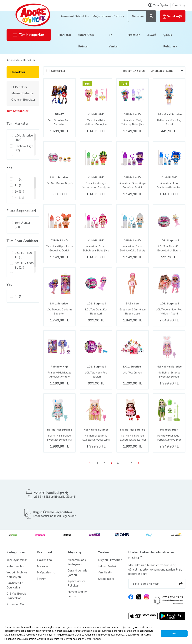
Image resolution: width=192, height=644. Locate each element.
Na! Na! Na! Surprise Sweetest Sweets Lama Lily (96, 438)
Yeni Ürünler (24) (22, 225)
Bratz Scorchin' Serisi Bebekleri (59, 123)
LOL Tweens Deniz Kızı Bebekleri (60, 312)
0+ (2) (19, 179)
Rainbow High (60, 367)
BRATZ (59, 114)
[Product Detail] (87, 85)
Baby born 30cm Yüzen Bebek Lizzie (133, 312)
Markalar (65, 35)
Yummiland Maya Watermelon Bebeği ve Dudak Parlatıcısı (96, 186)
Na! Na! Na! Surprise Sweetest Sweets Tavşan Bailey (169, 375)
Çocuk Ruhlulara (170, 41)
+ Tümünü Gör (16, 605)
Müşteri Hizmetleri (110, 560)
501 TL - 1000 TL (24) (24, 266)
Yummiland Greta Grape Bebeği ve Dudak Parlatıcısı (133, 186)
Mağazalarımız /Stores (108, 16)
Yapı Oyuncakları (17, 560)
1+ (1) (19, 185)
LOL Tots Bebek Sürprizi (60, 186)
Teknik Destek (107, 566)
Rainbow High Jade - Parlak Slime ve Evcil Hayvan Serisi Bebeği (169, 438)
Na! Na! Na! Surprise (169, 114)
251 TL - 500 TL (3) (23, 255)
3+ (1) (19, 296)
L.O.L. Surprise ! (60, 177)
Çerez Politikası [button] (93, 639)
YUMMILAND (96, 114)
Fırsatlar (134, 35)
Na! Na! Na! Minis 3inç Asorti (169, 123)
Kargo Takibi (106, 579)
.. (127, 463)
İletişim (42, 579)
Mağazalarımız (46, 573)
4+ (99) (19, 198)
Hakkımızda (44, 560)
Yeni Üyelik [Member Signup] (158, 5)
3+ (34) (19, 192)
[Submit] (181, 584)
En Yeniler (114, 41)
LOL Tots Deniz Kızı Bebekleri (96, 312)
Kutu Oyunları (15, 566)
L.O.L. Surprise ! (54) (24, 138)
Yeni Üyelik (105, 573)
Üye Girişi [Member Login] (179, 5)
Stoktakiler (58, 71)
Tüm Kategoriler (29, 35)
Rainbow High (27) (24, 148)
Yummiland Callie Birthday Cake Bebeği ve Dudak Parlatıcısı (133, 249)
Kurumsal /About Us (75, 16)
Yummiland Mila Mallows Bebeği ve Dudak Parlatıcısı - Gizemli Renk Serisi (96, 123)
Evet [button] (174, 633)
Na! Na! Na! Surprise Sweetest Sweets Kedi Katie (133, 438)
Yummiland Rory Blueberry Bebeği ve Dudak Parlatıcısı (169, 186)
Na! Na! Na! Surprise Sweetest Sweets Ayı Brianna (60, 438)
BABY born (133, 304)
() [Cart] (173, 16)
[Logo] (33, 15)
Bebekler (29, 60)
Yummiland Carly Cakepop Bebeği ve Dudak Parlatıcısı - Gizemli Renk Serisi (133, 123)
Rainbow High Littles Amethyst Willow (59, 375)
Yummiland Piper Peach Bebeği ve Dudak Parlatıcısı (60, 249)
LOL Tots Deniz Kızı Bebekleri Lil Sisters (169, 249)
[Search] (142, 16)
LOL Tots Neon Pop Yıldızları (96, 375)
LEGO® (152, 35)
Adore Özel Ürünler (86, 41)
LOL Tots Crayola (133, 373)
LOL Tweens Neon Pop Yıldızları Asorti (169, 312)
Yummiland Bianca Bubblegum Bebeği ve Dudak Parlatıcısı (96, 249)
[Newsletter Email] (157, 584)
